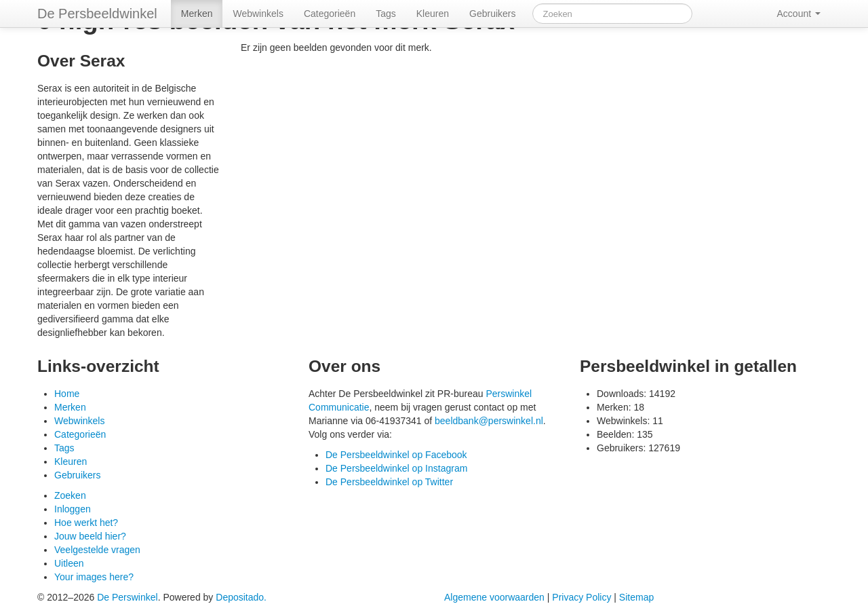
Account (793, 14)
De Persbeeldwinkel (97, 14)
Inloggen (73, 509)
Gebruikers (492, 14)
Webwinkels (258, 14)
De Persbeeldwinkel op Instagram (396, 468)
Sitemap (636, 597)
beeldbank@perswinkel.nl (489, 421)
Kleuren (433, 14)
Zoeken (70, 495)
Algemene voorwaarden (494, 597)
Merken (197, 14)
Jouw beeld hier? (90, 536)
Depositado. (241, 597)
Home (67, 394)
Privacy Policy (581, 597)
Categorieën (330, 14)
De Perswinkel (127, 597)
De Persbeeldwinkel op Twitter (389, 482)
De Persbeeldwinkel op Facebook (396, 455)
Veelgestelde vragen (97, 550)
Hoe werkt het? (86, 523)
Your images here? (94, 577)
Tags (386, 14)
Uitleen (69, 563)
